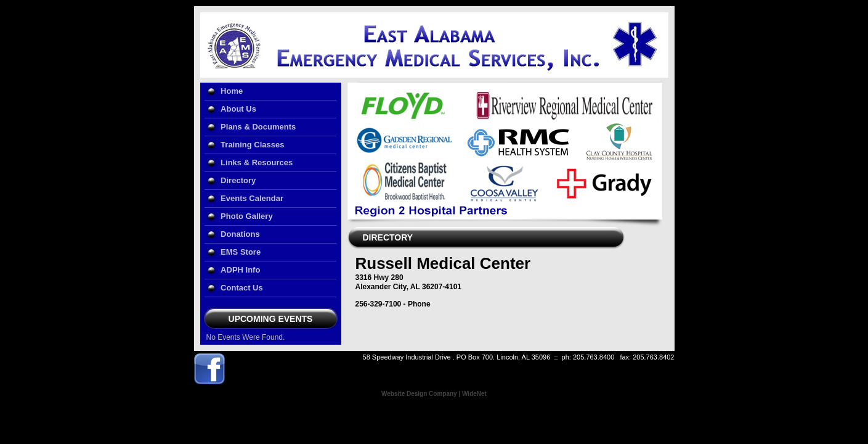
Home (232, 91)
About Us (238, 109)
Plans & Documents (258, 127)
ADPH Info (240, 270)
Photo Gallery (247, 216)
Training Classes (252, 145)
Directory (238, 180)
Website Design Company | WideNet (434, 394)
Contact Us (242, 288)
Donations (240, 234)
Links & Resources (257, 162)
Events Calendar (252, 198)
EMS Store (241, 252)
